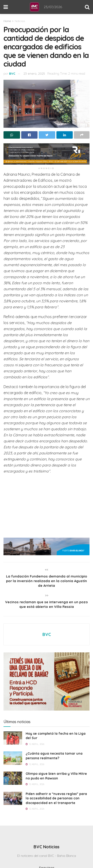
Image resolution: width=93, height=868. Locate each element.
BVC (12, 73)
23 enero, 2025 (34, 73)
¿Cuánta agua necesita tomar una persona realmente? (54, 759)
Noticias (20, 21)
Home (7, 21)
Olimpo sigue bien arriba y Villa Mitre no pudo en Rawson (56, 779)
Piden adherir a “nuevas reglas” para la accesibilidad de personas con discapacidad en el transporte (56, 802)
